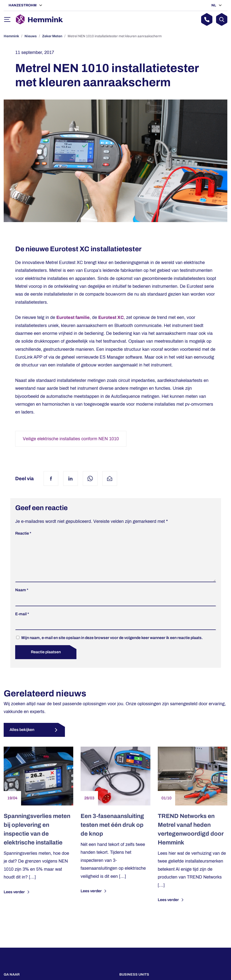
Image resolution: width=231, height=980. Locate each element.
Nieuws (31, 36)
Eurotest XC (111, 317)
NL (214, 5)
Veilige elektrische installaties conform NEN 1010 (71, 439)
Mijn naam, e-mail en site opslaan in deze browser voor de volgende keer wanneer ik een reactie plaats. (112, 646)
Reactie (23, 533)
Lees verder (17, 900)
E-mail (22, 622)
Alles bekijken (22, 737)
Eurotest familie (73, 317)
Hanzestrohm (23, 5)
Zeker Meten (52, 36)
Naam (22, 598)
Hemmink (11, 36)
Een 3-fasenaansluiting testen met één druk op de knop (112, 833)
